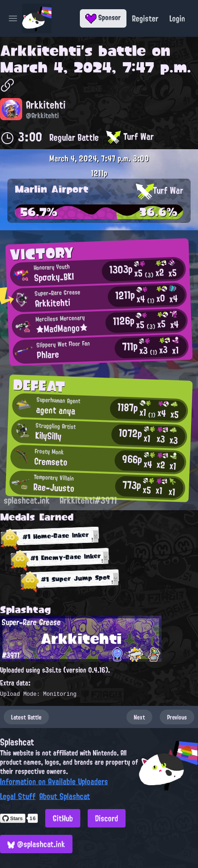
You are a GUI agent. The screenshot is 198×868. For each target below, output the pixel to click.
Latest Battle (26, 717)
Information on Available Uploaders (54, 781)
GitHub (63, 818)
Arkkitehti (40, 51)
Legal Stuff (18, 796)
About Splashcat (65, 796)
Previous (177, 717)
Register (145, 18)
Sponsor (103, 17)
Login (177, 18)
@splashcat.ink (36, 844)
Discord (107, 818)
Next (139, 717)
